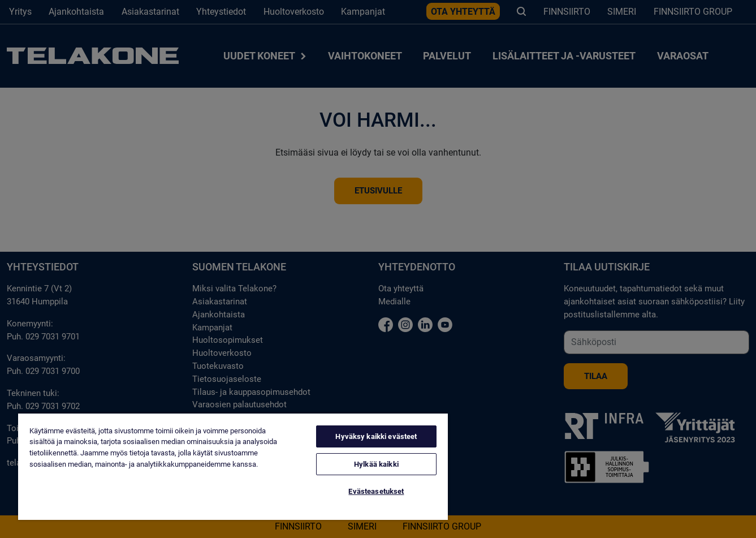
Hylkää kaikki (376, 464)
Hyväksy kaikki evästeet (376, 436)
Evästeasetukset (376, 491)
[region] (233, 467)
